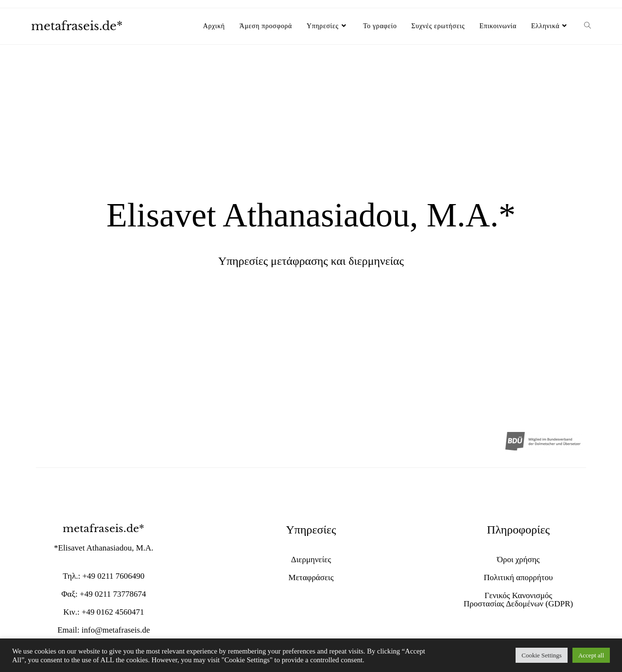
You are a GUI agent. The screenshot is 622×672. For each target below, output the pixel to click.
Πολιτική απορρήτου (518, 577)
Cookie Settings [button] (542, 655)
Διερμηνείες (311, 560)
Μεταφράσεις (311, 577)
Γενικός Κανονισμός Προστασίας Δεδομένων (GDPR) (518, 600)
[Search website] (587, 26)
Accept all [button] (591, 655)
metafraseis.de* (77, 26)
